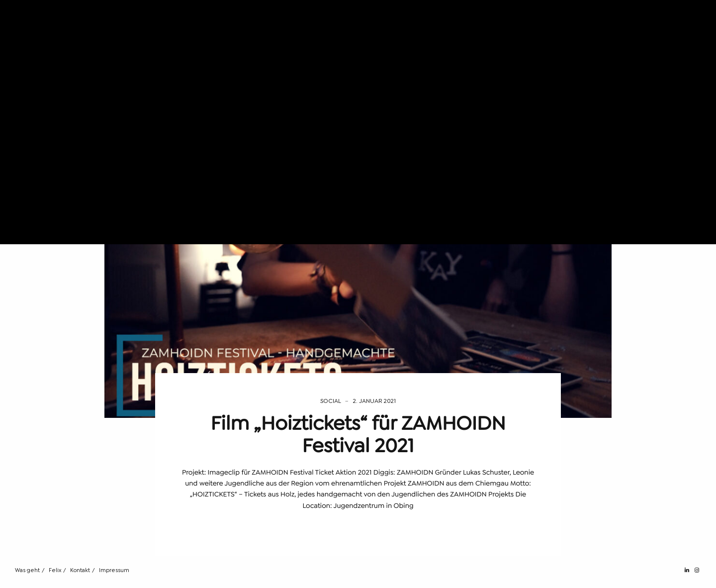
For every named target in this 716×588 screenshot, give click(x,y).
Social (331, 401)
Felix (55, 570)
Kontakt (80, 570)
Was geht (27, 570)
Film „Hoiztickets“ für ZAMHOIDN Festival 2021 (358, 434)
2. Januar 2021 (374, 401)
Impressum (114, 570)
